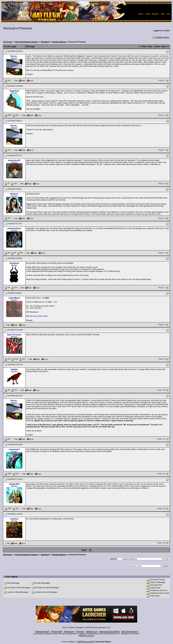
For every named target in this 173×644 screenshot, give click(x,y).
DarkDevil (14, 263)
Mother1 (14, 194)
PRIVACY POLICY (87, 636)
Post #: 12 (162, 474)
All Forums (8, 42)
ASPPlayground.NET (86, 642)
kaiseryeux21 (14, 160)
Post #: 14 (162, 543)
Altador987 (14, 484)
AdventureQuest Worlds (110, 632)
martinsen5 (14, 449)
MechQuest (69, 632)
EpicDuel (80, 632)
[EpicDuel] (45, 42)
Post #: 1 (162, 80)
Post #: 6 (162, 253)
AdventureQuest (42, 632)
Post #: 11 (162, 439)
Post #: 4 (162, 183)
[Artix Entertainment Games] (27, 42)
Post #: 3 (162, 150)
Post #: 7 (162, 288)
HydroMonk (14, 298)
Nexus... (14, 56)
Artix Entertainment (130, 632)
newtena (14, 519)
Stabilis (14, 369)
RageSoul (14, 91)
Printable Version (160, 37)
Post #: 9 (162, 359)
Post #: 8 (162, 325)
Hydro (45, 316)
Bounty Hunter (36, 316)
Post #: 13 (162, 508)
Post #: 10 (162, 390)
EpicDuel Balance (59, 42)
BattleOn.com (92, 632)
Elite (28, 316)
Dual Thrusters (14, 335)
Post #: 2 (162, 115)
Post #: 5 (162, 218)
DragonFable (57, 632)
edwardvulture (14, 228)
